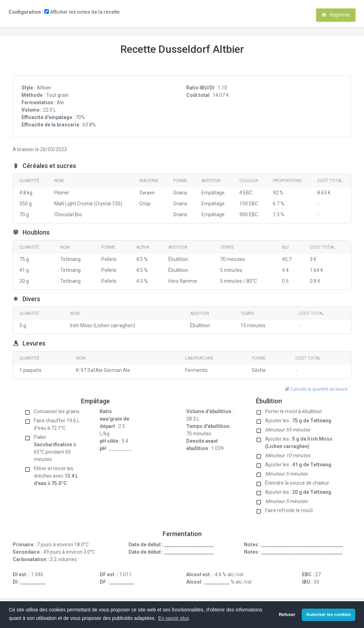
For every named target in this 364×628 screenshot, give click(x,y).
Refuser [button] (287, 615)
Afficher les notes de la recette (82, 12)
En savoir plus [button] (174, 618)
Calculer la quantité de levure (316, 389)
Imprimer (336, 15)
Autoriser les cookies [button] (328, 615)
